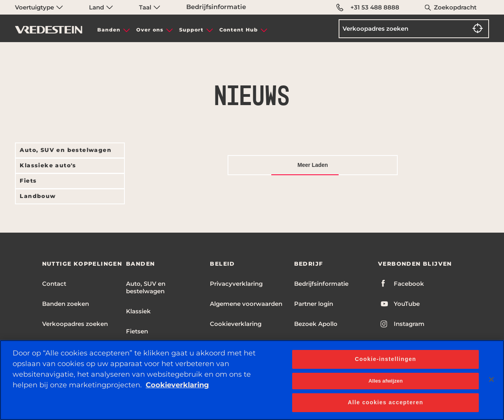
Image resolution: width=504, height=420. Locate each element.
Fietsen (137, 331)
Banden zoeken (66, 304)
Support (191, 30)
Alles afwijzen (386, 381)
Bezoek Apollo (316, 324)
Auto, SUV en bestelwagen (66, 150)
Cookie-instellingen (385, 359)
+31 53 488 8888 (368, 7)
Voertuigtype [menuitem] (39, 7)
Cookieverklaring (236, 324)
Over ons (150, 30)
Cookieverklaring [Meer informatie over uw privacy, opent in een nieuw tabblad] (177, 385)
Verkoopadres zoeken (75, 324)
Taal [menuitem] (150, 7)
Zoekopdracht (455, 7)
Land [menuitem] (101, 7)
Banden (109, 30)
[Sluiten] (491, 379)
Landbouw (38, 196)
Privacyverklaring (236, 284)
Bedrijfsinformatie (216, 7)
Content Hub (239, 30)
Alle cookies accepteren (385, 402)
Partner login (314, 304)
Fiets (28, 181)
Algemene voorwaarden (246, 304)
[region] (252, 380)
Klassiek (138, 311)
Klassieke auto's (48, 165)
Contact (54, 284)
